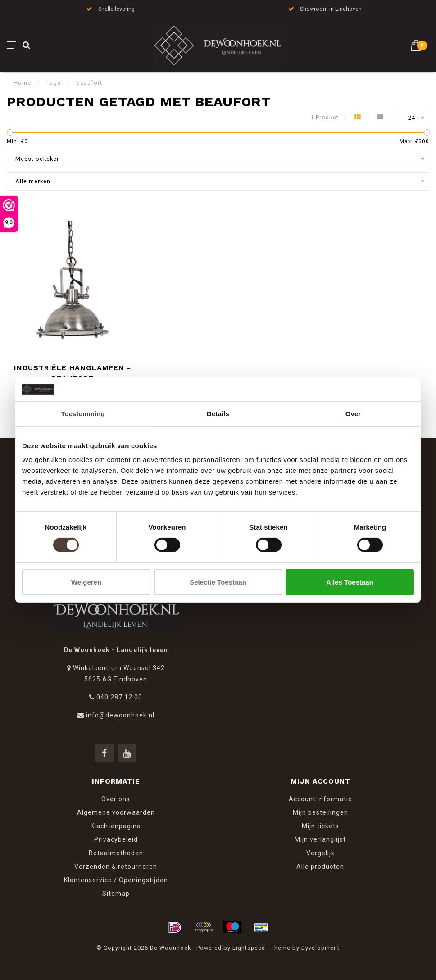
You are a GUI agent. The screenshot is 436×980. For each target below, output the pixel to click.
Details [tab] (218, 413)
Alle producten (320, 867)
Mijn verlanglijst (320, 839)
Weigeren (86, 582)
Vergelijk (320, 853)
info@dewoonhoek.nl (120, 715)
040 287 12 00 (119, 697)
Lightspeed (249, 948)
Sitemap (116, 894)
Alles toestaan (350, 582)
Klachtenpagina (116, 826)
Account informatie (320, 799)
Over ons (116, 799)
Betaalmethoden (116, 853)
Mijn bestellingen (320, 812)
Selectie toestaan (218, 582)
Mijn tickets (320, 826)
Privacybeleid (116, 839)
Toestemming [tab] (83, 413)
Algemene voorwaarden (116, 812)
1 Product (325, 117)
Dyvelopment (320, 948)
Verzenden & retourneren (116, 867)
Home (22, 83)
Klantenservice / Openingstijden (116, 880)
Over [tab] (353, 413)
